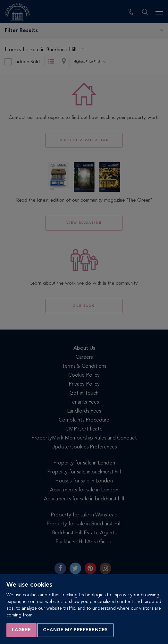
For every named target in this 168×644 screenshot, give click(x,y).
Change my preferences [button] (75, 630)
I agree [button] (21, 630)
